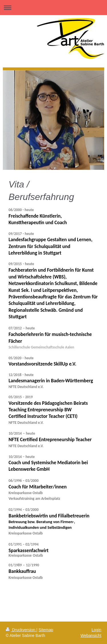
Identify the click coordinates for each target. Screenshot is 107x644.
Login (96, 630)
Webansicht (91, 635)
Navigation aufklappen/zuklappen (53, 8)
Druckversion (21, 630)
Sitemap (46, 630)
